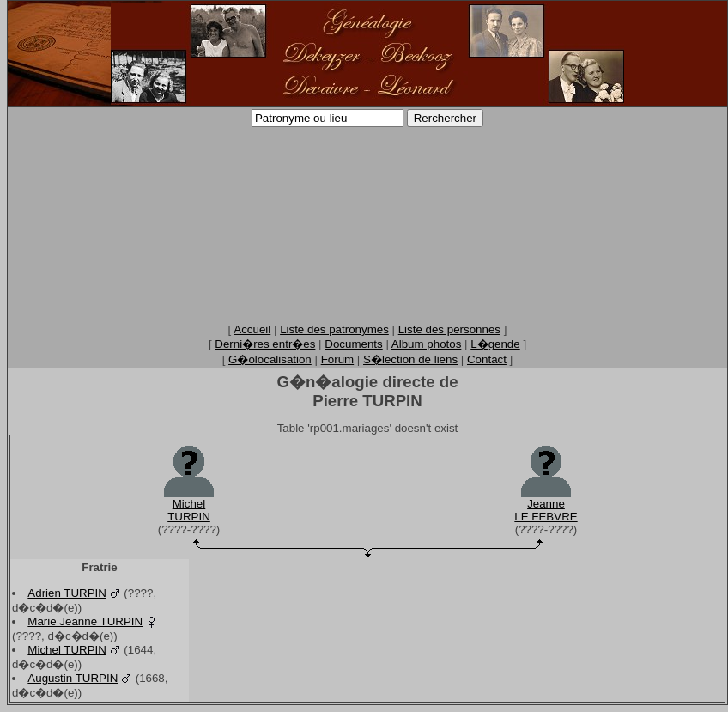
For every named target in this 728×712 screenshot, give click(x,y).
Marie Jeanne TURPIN (85, 621)
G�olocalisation (270, 359)
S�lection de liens (410, 359)
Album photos (427, 344)
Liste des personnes (449, 329)
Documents (353, 344)
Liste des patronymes (334, 329)
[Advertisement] (367, 224)
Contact (487, 359)
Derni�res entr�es (265, 344)
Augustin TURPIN (73, 678)
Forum (338, 359)
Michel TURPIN (67, 650)
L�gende (495, 344)
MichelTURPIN (189, 510)
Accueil (252, 329)
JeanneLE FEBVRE (546, 510)
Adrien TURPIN (67, 593)
